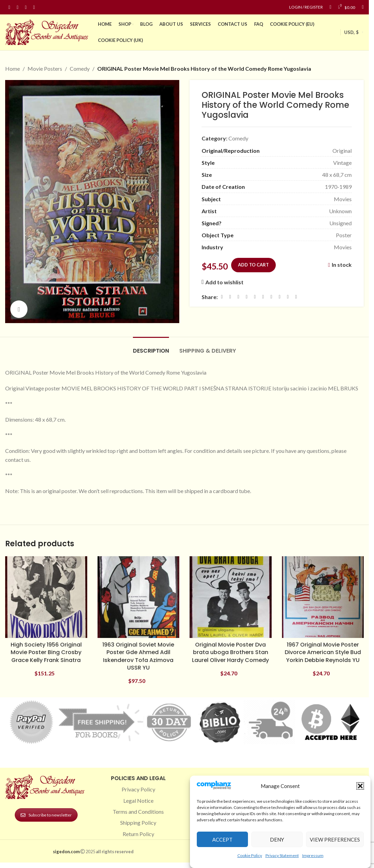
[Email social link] (238, 296)
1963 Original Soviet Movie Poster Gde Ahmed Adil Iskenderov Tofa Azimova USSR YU (138, 656)
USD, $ (351, 32)
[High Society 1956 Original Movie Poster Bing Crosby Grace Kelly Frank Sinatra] (46, 597)
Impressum (313, 855)
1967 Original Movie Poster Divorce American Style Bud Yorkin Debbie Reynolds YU (323, 652)
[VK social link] (280, 296)
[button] (360, 786)
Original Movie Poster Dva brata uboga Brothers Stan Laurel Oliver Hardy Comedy (230, 652)
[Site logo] (48, 31)
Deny (277, 840)
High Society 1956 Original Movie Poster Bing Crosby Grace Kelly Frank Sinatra (46, 652)
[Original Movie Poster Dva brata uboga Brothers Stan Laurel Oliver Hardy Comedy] (231, 597)
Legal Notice (138, 801)
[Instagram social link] (18, 7)
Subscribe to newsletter (46, 815)
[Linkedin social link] (34, 7)
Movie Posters (45, 68)
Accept (222, 840)
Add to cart (253, 265)
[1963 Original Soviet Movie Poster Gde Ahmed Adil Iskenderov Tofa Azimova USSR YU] (139, 597)
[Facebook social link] (9, 7)
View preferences (335, 840)
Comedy (80, 68)
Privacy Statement (282, 855)
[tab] (151, 347)
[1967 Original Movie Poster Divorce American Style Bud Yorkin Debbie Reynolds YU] (323, 597)
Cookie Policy (250, 855)
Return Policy (138, 834)
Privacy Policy (138, 789)
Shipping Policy (138, 823)
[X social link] (230, 296)
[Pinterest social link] (26, 7)
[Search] (363, 7)
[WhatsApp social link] (271, 296)
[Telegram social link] (288, 296)
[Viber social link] (296, 296)
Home (13, 68)
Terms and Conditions (138, 812)
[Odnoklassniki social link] (263, 296)
